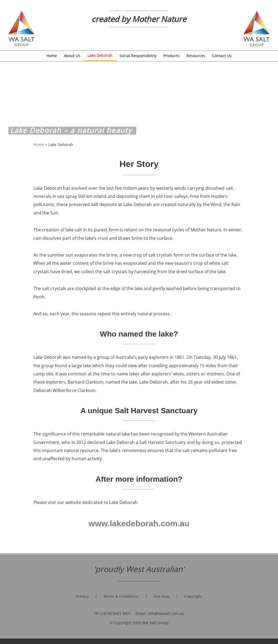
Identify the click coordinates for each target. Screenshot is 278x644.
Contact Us (222, 56)
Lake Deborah (100, 55)
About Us (72, 56)
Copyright (193, 596)
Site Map (162, 596)
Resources (196, 56)
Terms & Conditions (121, 596)
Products (171, 56)
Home (52, 56)
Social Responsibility (138, 56)
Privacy (82, 596)
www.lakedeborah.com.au (139, 523)
